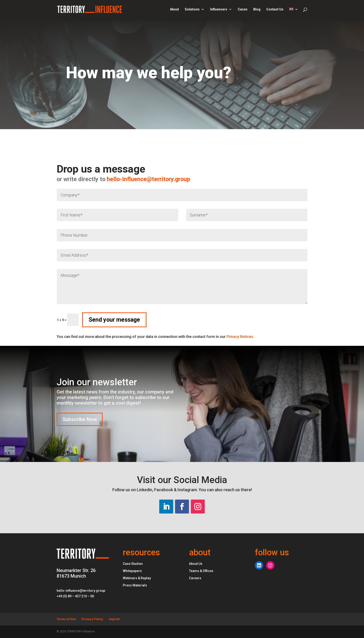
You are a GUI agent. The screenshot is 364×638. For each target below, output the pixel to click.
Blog (257, 9)
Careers (195, 578)
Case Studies (133, 564)
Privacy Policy (92, 619)
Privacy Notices (240, 337)
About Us (196, 564)
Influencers (219, 9)
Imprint (114, 619)
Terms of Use (66, 619)
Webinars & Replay (137, 578)
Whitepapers (132, 571)
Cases (243, 9)
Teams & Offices (201, 571)
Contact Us (275, 9)
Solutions (192, 9)
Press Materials (135, 585)
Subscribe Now (80, 419)
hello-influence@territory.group (102, 179)
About (174, 9)
